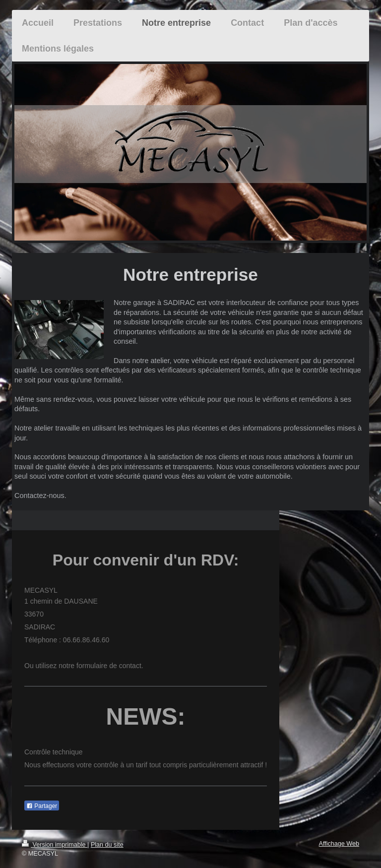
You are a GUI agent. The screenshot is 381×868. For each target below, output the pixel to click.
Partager (42, 806)
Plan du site (107, 845)
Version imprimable (55, 845)
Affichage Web (339, 844)
